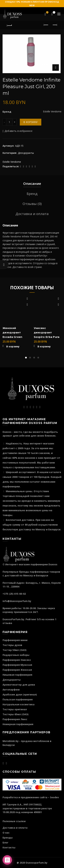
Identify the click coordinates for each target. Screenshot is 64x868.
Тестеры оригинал (15, 709)
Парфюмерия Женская (17, 670)
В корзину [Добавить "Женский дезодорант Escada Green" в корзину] (13, 347)
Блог (5, 843)
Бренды (8, 838)
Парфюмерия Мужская (17, 665)
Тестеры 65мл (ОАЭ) (16, 714)
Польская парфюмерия (18, 699)
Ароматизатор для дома (19, 685)
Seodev (54, 797)
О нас (6, 833)
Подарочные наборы (16, 655)
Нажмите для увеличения (56, 68)
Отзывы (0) (32, 204)
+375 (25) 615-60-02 (14, 594)
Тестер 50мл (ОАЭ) (15, 650)
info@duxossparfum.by (17, 601)
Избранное (47, 13)
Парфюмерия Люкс (15, 719)
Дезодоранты (26, 153)
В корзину (31, 122)
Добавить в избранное (19, 131)
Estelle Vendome (12, 162)
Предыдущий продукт (46, 25)
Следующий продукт (55, 25)
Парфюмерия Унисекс (17, 660)
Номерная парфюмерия (18, 724)
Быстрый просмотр (27, 305)
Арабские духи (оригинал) (20, 694)
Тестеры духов (12, 645)
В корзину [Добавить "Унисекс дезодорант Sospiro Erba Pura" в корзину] (44, 347)
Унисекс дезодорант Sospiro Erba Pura (47, 333)
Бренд (32, 194)
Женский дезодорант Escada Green (12, 333)
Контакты (9, 847)
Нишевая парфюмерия (17, 675)
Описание (32, 184)
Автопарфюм (11, 690)
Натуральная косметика (19, 704)
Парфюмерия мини (15, 640)
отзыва (7, 623)
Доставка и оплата (32, 214)
